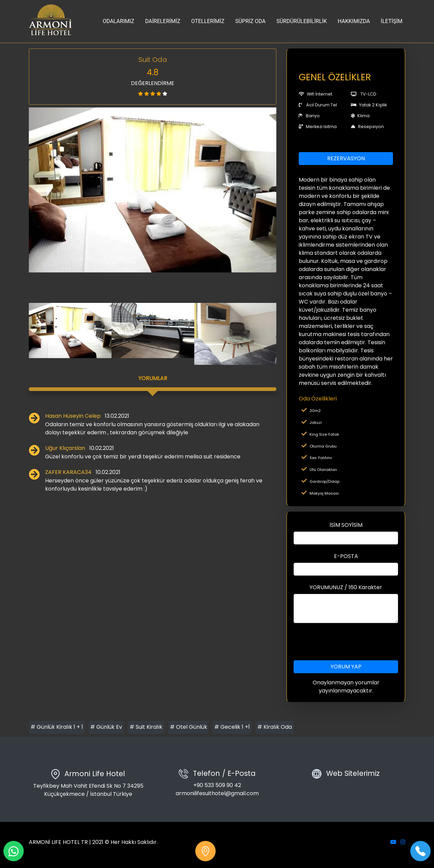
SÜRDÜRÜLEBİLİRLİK (302, 21)
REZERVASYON (346, 158)
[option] (153, 190)
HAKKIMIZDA (354, 21)
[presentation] (346, 642)
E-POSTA (346, 556)
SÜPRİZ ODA (251, 21)
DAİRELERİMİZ (163, 21)
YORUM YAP (346, 667)
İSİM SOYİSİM (346, 525)
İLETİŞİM (392, 21)
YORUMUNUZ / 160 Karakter (346, 587)
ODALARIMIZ (119, 21)
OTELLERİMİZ (208, 21)
